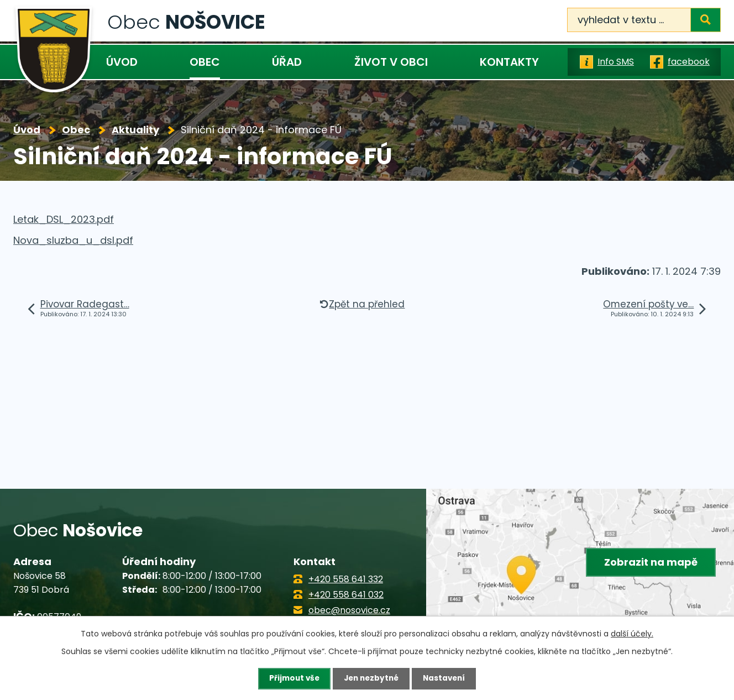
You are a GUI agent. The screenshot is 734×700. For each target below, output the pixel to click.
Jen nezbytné (371, 678)
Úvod (122, 62)
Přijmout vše (292, 678)
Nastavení (447, 678)
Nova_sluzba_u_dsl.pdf (73, 240)
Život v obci (391, 62)
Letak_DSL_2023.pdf (64, 219)
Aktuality (135, 130)
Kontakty (509, 62)
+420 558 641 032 (346, 595)
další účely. (632, 633)
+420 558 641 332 (346, 579)
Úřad (287, 62)
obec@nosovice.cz (349, 610)
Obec (205, 62)
